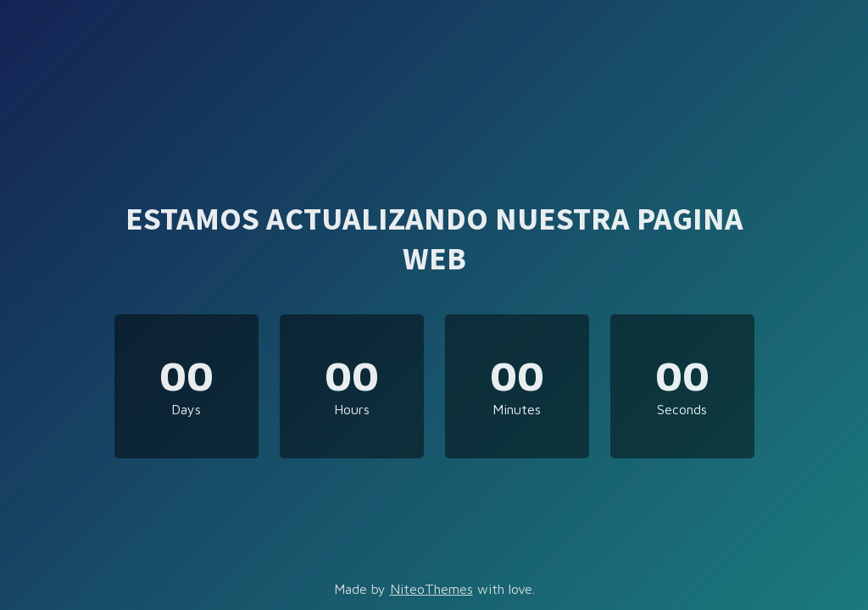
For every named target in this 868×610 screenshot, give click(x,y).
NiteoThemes (431, 589)
